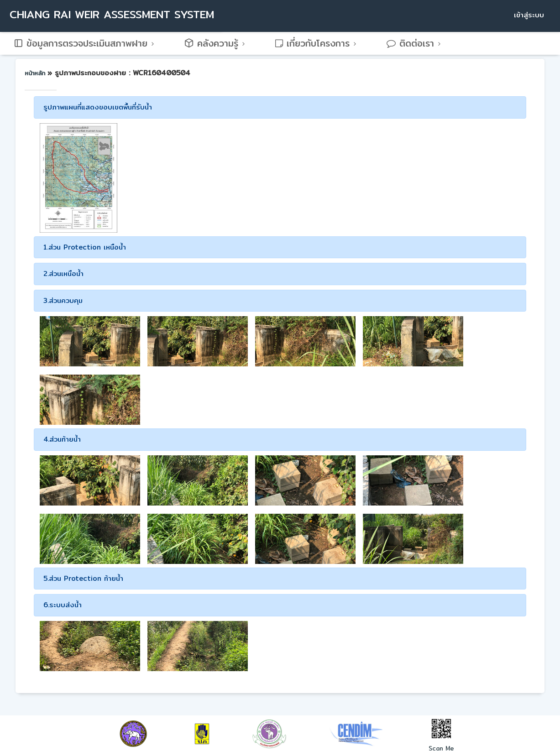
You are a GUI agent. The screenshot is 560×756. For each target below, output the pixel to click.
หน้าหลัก (36, 73)
